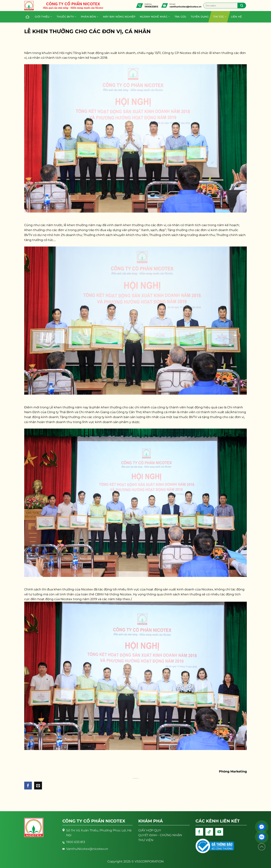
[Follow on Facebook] (199, 832)
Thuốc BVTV (67, 17)
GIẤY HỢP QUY (150, 830)
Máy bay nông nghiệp (119, 17)
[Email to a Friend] (38, 786)
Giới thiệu (43, 17)
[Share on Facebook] (28, 786)
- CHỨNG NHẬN (160, 835)
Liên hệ (236, 17)
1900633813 (151, 7)
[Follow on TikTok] (209, 832)
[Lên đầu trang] (262, 847)
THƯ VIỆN (146, 840)
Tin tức (220, 17)
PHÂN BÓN (90, 17)
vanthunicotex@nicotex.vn (185, 7)
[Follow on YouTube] (219, 832)
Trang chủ (27, 17)
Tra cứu (180, 17)
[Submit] (242, 6)
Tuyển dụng (200, 17)
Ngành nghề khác (155, 17)
